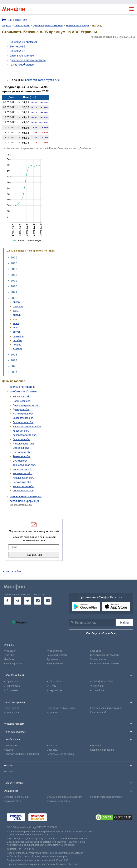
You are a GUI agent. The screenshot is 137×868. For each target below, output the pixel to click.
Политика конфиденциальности (21, 754)
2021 (14, 292)
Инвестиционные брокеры (105, 655)
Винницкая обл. (22, 397)
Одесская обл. (21, 448)
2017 (14, 269)
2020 (14, 286)
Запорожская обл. (23, 422)
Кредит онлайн (55, 664)
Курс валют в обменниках (61, 708)
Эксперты (52, 750)
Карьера (8, 750)
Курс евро (96, 651)
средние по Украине (22, 387)
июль (16, 328)
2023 (14, 354)
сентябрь (18, 336)
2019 (14, 280)
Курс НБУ (9, 655)
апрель (17, 315)
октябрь (17, 340)
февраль (18, 306)
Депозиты (52, 659)
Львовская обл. (22, 439)
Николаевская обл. (24, 444)
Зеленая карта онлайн (16, 797)
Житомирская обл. (23, 414)
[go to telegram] (18, 601)
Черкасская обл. (22, 482)
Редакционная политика (60, 754)
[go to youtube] (48, 601)
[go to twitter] (28, 601)
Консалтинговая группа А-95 (43, 80)
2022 (14, 298)
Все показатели (17, 20)
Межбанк (9, 659)
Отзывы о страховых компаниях (65, 797)
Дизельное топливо (22, 56)
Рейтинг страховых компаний (106, 797)
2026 (14, 372)
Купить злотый (98, 712)
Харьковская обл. (23, 469)
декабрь (18, 349)
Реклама (9, 772)
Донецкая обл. (21, 409)
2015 (14, 257)
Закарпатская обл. (23, 418)
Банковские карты (57, 655)
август (17, 332)
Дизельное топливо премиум (28, 60)
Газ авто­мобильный (22, 65)
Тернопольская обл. (24, 465)
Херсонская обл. (22, 473)
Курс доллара (54, 651)
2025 (14, 366)
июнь (16, 323)
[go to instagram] (38, 601)
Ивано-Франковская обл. (27, 427)
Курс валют (10, 651)
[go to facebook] (7, 601)
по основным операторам (26, 496)
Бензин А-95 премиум (23, 42)
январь (17, 302)
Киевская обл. (21, 431)
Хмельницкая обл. (23, 478)
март (16, 310)
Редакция (95, 746)
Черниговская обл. (23, 486)
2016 (14, 263)
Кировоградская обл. (25, 435)
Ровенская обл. (22, 456)
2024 (14, 360)
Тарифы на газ (98, 659)
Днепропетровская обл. (26, 405)
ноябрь (17, 345)
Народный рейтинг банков (105, 664)
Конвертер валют (13, 664)
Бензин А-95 (17, 47)
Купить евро (54, 712)
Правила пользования (102, 750)
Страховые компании (59, 801)
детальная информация (24, 501)
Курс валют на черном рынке (106, 708)
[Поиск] (124, 623)
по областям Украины (23, 391)
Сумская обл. (20, 461)
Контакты (52, 746)
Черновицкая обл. (23, 490)
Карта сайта (13, 571)
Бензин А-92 (17, 51)
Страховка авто (12, 801)
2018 (14, 275)
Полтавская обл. (22, 452)
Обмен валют (11, 708)
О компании (10, 746)
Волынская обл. (22, 401)
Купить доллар (12, 712)
